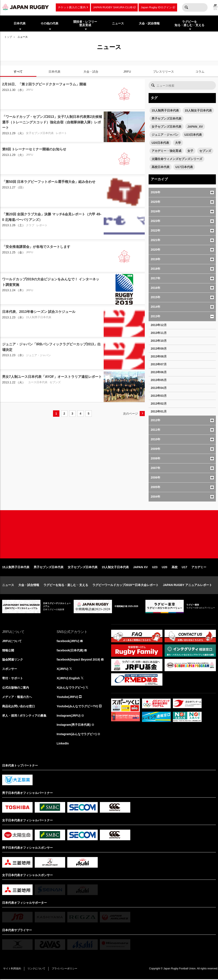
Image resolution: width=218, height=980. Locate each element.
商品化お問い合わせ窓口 (19, 707)
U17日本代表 (184, 167)
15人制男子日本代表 (165, 110)
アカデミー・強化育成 (166, 151)
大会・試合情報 (29, 586)
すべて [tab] (18, 72)
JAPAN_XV (195, 127)
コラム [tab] (200, 72)
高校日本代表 (161, 167)
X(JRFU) (62, 670)
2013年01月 (159, 411)
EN (215, 9)
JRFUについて (12, 642)
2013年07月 (159, 364)
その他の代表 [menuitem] (49, 23)
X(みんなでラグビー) (71, 688)
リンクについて (37, 970)
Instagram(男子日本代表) (74, 726)
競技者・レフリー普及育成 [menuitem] (85, 23)
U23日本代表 (193, 135)
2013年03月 (159, 396)
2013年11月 (159, 333)
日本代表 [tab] (54, 72)
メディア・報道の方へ (17, 698)
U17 (185, 568)
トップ (8, 37)
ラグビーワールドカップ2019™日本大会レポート (125, 586)
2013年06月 (159, 372)
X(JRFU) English (68, 679)
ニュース (8, 586)
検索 (186, 7)
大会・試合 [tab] (91, 72)
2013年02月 (159, 404)
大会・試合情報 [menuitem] (149, 23)
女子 (190, 151)
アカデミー (199, 568)
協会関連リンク (13, 660)
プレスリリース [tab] (163, 72)
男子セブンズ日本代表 (166, 119)
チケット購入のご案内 (72, 7)
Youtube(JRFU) (67, 698)
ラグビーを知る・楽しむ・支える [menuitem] (189, 23)
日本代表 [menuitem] (20, 23)
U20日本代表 (160, 143)
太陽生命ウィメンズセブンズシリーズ (177, 159)
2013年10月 (159, 341)
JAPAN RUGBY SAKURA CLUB (113, 7)
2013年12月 (159, 325)
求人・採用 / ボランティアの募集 (24, 716)
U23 (155, 568)
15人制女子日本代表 (198, 110)
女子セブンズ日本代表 (166, 127)
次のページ (131, 414)
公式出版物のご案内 (16, 688)
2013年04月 (159, 388)
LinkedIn (63, 744)
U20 (165, 568)
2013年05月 (159, 380)
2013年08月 (159, 356)
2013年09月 (159, 349)
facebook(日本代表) (70, 651)
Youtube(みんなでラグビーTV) (77, 707)
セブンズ (205, 151)
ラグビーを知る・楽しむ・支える (66, 586)
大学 (178, 143)
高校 (175, 568)
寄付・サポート (13, 679)
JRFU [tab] (127, 72)
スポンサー (10, 670)
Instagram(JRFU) (69, 716)
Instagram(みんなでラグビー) (77, 735)
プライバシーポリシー (65, 970)
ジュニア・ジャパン (165, 135)
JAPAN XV (140, 568)
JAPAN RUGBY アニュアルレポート (187, 586)
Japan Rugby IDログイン (156, 7)
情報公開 (8, 651)
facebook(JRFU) (68, 642)
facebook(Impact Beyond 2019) (79, 660)
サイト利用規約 (12, 970)
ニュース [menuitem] (118, 23)
